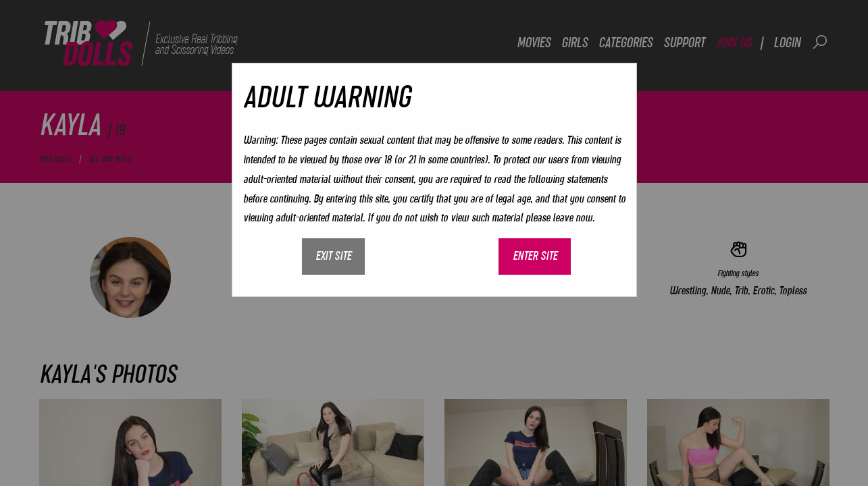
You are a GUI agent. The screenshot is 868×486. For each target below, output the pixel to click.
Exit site (333, 256)
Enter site (535, 256)
